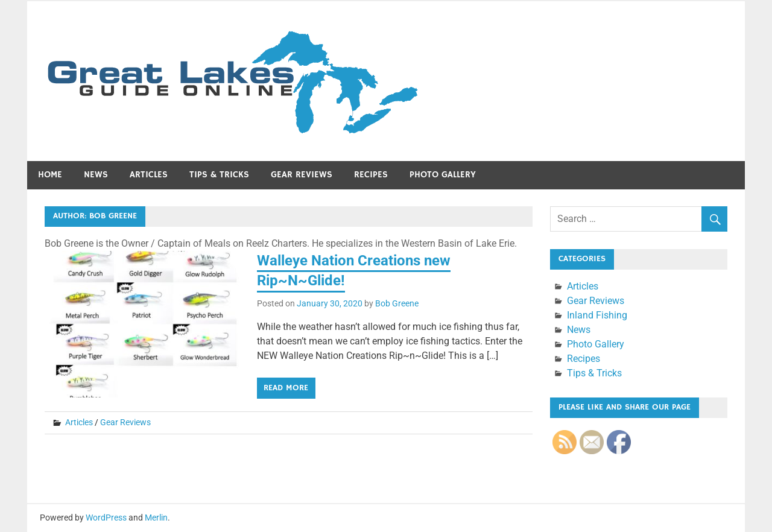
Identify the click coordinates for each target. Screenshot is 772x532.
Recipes (371, 175)
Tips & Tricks (219, 175)
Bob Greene (397, 303)
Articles (149, 175)
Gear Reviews (302, 175)
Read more (286, 388)
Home (50, 175)
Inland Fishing (597, 315)
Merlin (156, 518)
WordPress (106, 518)
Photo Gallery (443, 175)
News (96, 175)
